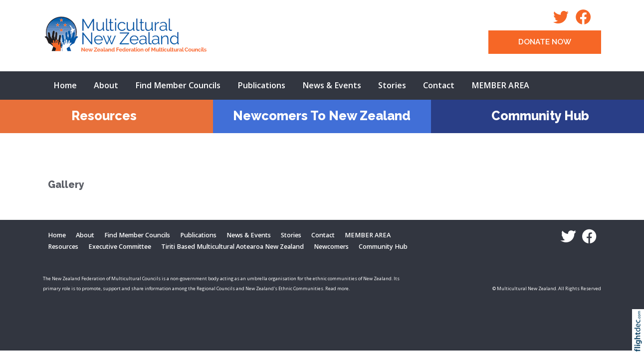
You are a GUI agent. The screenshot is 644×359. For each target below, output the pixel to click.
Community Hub (540, 116)
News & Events (332, 85)
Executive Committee (120, 247)
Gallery (66, 185)
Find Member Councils (178, 85)
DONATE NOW (545, 42)
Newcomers (331, 247)
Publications (261, 85)
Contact (439, 85)
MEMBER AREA (500, 85)
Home (65, 85)
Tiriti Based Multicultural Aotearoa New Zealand (232, 247)
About (106, 85)
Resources (104, 116)
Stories (392, 85)
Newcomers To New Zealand (322, 116)
